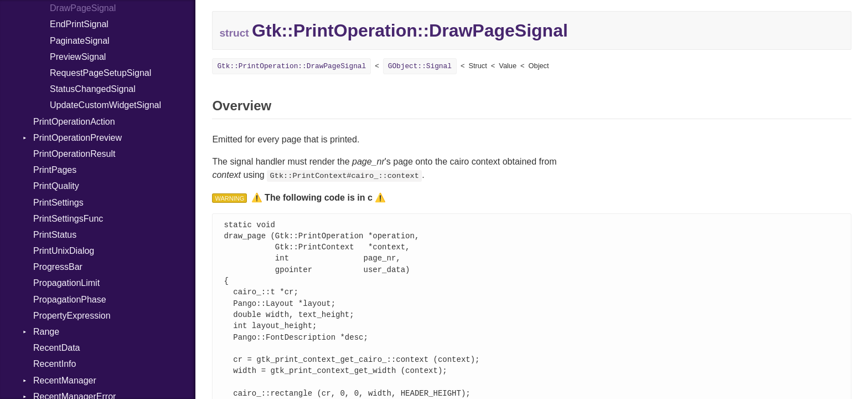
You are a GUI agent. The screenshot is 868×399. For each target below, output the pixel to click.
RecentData (57, 348)
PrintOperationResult (74, 154)
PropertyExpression (72, 316)
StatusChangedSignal (93, 89)
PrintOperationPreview (77, 138)
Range (46, 332)
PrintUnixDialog (64, 251)
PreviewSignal (78, 57)
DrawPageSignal (83, 8)
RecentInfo (55, 364)
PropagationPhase (70, 300)
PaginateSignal (80, 41)
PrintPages (55, 170)
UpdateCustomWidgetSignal (105, 105)
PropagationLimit (66, 283)
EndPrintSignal (79, 24)
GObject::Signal (420, 66)
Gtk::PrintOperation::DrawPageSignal (291, 66)
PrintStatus (55, 235)
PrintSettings (58, 203)
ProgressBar (58, 267)
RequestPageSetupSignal (100, 73)
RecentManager (65, 380)
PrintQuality (56, 186)
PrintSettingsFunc (68, 219)
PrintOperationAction (74, 122)
